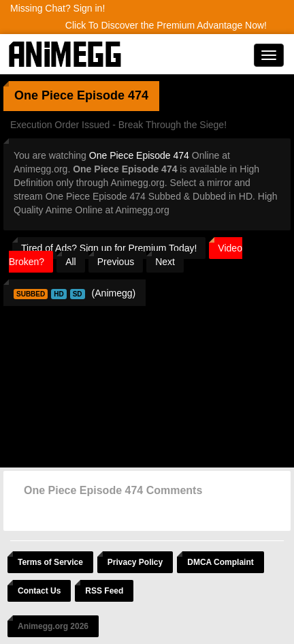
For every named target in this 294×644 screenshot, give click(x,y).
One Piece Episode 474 (139, 155)
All (71, 262)
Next (165, 262)
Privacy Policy (135, 562)
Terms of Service (50, 562)
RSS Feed (104, 591)
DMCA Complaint (220, 562)
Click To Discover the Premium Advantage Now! (166, 25)
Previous (116, 262)
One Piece (44, 95)
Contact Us (39, 591)
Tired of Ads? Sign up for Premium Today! (109, 248)
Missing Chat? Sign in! (58, 8)
